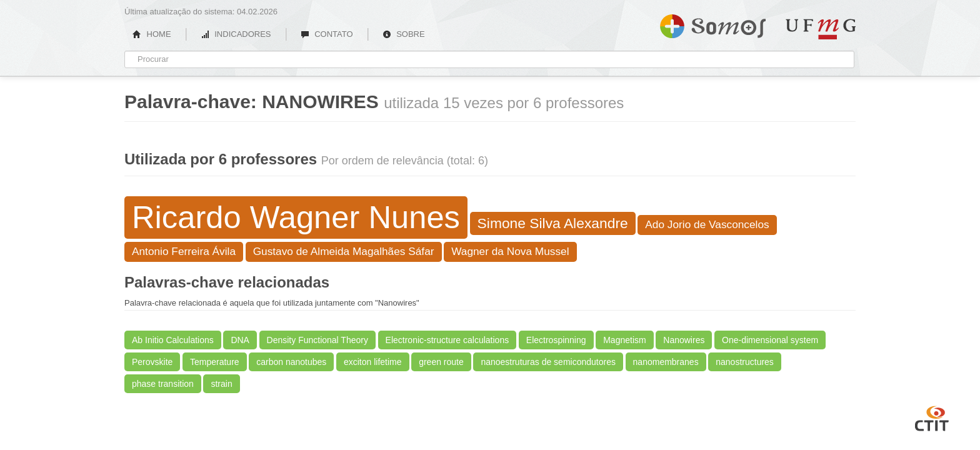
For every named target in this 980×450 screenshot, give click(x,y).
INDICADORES (236, 34)
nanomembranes (666, 362)
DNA (240, 340)
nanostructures (745, 362)
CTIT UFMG (932, 417)
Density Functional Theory (317, 340)
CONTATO (327, 34)
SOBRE (404, 34)
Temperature (215, 362)
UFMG (821, 29)
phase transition (163, 384)
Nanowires (684, 340)
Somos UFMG (713, 24)
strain (221, 384)
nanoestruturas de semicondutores (548, 362)
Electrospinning (556, 340)
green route (441, 362)
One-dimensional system (770, 340)
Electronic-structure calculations (447, 340)
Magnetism (624, 340)
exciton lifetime (373, 362)
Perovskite (152, 362)
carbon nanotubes (291, 362)
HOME (152, 34)
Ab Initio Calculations (173, 340)
